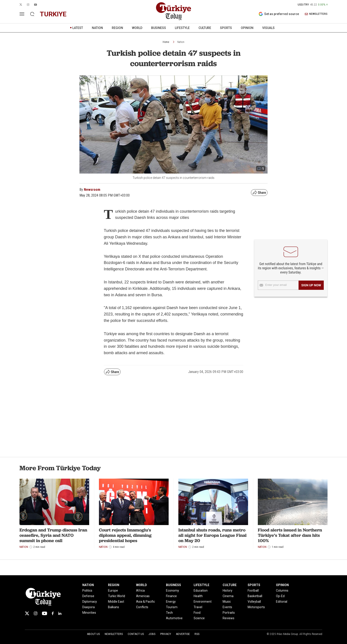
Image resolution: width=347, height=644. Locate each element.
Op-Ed (280, 596)
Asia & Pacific (146, 602)
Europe (113, 590)
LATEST (78, 28)
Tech (169, 613)
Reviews (228, 618)
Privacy (166, 634)
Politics (87, 590)
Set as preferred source (279, 14)
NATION (97, 28)
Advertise (183, 634)
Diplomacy (90, 602)
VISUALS (268, 28)
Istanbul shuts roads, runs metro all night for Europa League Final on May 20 (212, 535)
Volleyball (254, 602)
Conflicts (142, 607)
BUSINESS (159, 28)
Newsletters (114, 634)
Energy (171, 602)
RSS (197, 634)
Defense (88, 596)
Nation (181, 42)
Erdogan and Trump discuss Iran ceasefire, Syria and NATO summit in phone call (53, 535)
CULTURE (205, 28)
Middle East (116, 602)
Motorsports (256, 607)
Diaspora (89, 607)
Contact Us (136, 634)
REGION (117, 28)
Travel (198, 607)
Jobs (152, 634)
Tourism (172, 607)
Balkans (114, 607)
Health (198, 596)
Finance (171, 596)
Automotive (174, 618)
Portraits (229, 613)
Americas (143, 596)
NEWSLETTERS (316, 14)
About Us (93, 634)
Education (201, 590)
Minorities (89, 613)
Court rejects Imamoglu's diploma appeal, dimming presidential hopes (125, 535)
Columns (282, 590)
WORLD (137, 28)
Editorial (282, 602)
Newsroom (92, 190)
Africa (140, 590)
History (227, 590)
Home (166, 42)
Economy (173, 590)
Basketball (255, 596)
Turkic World (117, 596)
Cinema (228, 596)
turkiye (53, 14)
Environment (203, 602)
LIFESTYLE (182, 28)
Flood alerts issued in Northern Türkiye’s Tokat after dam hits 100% (290, 535)
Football (253, 590)
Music (227, 602)
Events (227, 607)
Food (197, 613)
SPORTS (226, 28)
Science (199, 618)
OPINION (247, 28)
